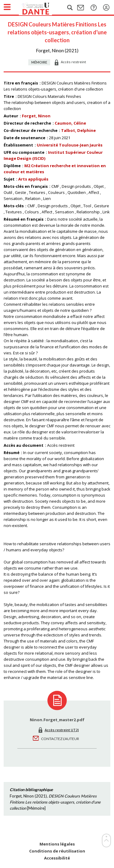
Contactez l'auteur (60, 739)
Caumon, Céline (70, 123)
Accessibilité (57, 858)
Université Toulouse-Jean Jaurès (70, 145)
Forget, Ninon (36, 116)
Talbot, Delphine (78, 130)
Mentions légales (57, 844)
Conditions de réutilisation (57, 851)
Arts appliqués (33, 179)
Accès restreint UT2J (62, 730)
